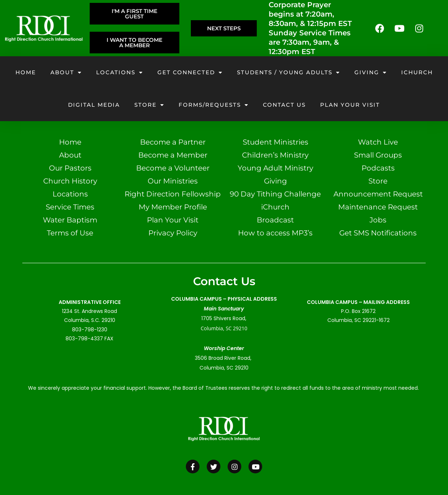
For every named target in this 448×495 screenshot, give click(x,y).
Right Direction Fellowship (173, 194)
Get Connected (190, 73)
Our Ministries (173, 181)
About (66, 73)
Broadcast (275, 220)
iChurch (417, 72)
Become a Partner (173, 142)
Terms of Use (70, 233)
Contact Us (284, 105)
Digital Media (94, 105)
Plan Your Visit (173, 220)
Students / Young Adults (288, 73)
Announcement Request (378, 194)
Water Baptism (70, 220)
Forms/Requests (214, 105)
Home (26, 72)
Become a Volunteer (173, 168)
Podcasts (378, 168)
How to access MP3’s (275, 233)
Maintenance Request (378, 207)
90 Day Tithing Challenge (275, 194)
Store (149, 105)
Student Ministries (275, 142)
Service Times (70, 207)
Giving (371, 73)
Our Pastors (70, 168)
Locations (120, 73)
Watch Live (378, 142)
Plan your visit (350, 105)
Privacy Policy (173, 233)
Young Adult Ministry (275, 168)
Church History (70, 181)
